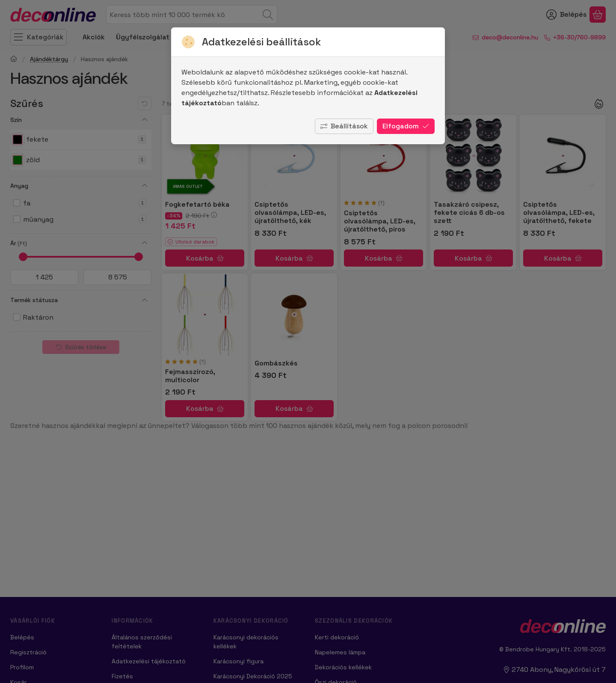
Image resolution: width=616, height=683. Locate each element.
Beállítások (344, 126)
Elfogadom (406, 126)
